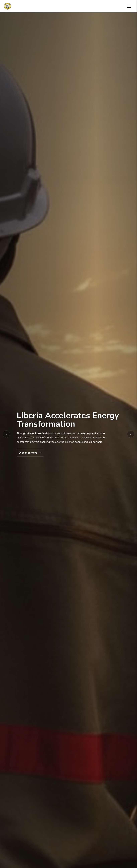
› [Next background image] (131, 434)
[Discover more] (30, 453)
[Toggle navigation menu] (129, 6)
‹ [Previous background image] (6, 434)
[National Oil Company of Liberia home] (8, 6)
